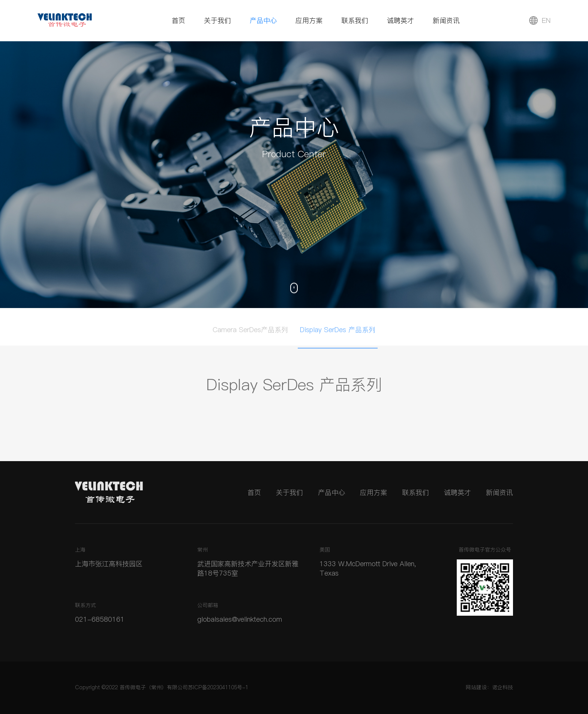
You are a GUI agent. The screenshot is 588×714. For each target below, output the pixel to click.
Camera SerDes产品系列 (250, 331)
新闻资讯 (446, 20)
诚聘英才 (400, 20)
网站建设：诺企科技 (489, 687)
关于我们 (217, 20)
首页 (178, 20)
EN (540, 20)
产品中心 (263, 20)
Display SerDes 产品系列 (338, 331)
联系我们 (355, 20)
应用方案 (309, 20)
